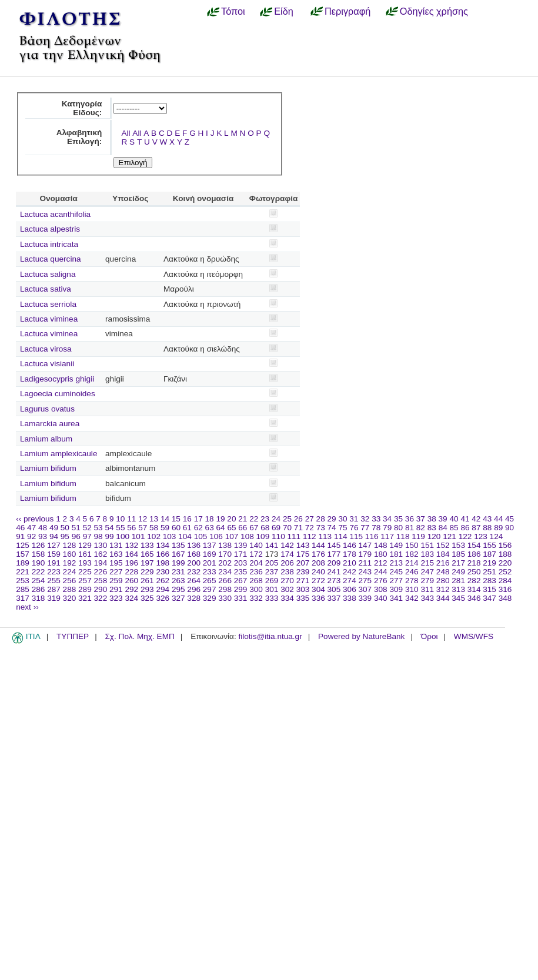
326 (163, 598)
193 (85, 563)
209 (334, 563)
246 (412, 572)
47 (31, 528)
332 (256, 598)
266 (225, 581)
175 (303, 554)
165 (147, 554)
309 (396, 589)
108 (247, 536)
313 (458, 589)
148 (381, 545)
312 (443, 589)
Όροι (430, 636)
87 (476, 528)
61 (187, 528)
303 (303, 589)
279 (427, 581)
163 (116, 554)
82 (421, 528)
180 (381, 554)
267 (241, 581)
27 (310, 519)
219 (489, 563)
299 (241, 589)
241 (334, 572)
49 (54, 528)
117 (387, 536)
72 (310, 528)
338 (350, 598)
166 (163, 554)
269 (272, 581)
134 (163, 545)
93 (43, 536)
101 (138, 536)
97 (87, 536)
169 (210, 554)
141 (272, 545)
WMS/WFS (474, 636)
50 (65, 528)
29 (332, 519)
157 (23, 554)
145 (334, 545)
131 (116, 545)
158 (39, 554)
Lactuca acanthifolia (55, 214)
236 (256, 572)
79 (387, 528)
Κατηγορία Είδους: (82, 108)
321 (85, 598)
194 (101, 563)
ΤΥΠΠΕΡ (73, 636)
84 (443, 528)
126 (39, 545)
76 (354, 528)
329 (210, 598)
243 (365, 572)
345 (458, 598)
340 (381, 598)
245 (396, 572)
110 (278, 536)
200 (194, 563)
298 (225, 589)
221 (23, 572)
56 (131, 528)
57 (143, 528)
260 (131, 581)
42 (476, 519)
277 (396, 581)
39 (443, 519)
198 (163, 563)
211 (365, 563)
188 (505, 554)
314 (474, 589)
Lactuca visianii (47, 364)
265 (210, 581)
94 (54, 536)
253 (23, 581)
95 (65, 536)
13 (154, 519)
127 (54, 545)
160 (70, 554)
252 (505, 572)
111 (294, 536)
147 (365, 545)
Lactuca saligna (48, 274)
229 (147, 572)
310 (412, 589)
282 (474, 581)
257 (85, 581)
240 (318, 572)
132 (131, 545)
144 (318, 545)
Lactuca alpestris (50, 229)
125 (23, 545)
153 (458, 545)
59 (165, 528)
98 (98, 536)
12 (143, 519)
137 (210, 545)
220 (505, 563)
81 (410, 528)
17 (198, 519)
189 (23, 563)
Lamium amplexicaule (59, 454)
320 (70, 598)
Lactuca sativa (46, 289)
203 (241, 563)
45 (509, 519)
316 (505, 589)
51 (76, 528)
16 (187, 519)
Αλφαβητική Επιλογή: (79, 137)
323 (116, 598)
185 (458, 554)
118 (403, 536)
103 (170, 536)
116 (372, 536)
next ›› (27, 607)
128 (70, 545)
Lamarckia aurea (50, 424)
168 (194, 554)
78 (376, 528)
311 (427, 589)
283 (489, 581)
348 (505, 598)
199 (178, 563)
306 (350, 589)
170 (225, 554)
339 (365, 598)
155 (489, 545)
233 (210, 572)
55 (120, 528)
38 (432, 519)
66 (243, 528)
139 (241, 545)
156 (505, 545)
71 (298, 528)
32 (365, 519)
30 (342, 519)
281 (458, 581)
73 (321, 528)
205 (272, 563)
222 (39, 572)
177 (334, 554)
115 (356, 536)
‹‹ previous (35, 519)
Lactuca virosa (46, 349)
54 (109, 528)
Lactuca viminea (49, 319)
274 (350, 581)
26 (298, 519)
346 (474, 598)
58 (154, 528)
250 (474, 572)
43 (487, 519)
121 (450, 536)
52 (87, 528)
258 (101, 581)
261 (147, 581)
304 (318, 589)
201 (210, 563)
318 (39, 598)
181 (396, 554)
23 (265, 519)
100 (123, 536)
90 (509, 528)
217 (458, 563)
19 (220, 519)
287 (54, 589)
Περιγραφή (347, 11)
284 (505, 581)
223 (54, 572)
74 (332, 528)
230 (163, 572)
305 (334, 589)
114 (341, 536)
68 (265, 528)
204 (256, 563)
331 (241, 598)
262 (163, 581)
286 (39, 589)
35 (398, 519)
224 (70, 572)
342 (412, 598)
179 (365, 554)
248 (443, 572)
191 (54, 563)
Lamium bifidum (48, 468)
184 (443, 554)
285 (23, 589)
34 (387, 519)
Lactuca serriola (48, 304)
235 (241, 572)
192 (70, 563)
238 (287, 572)
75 (342, 528)
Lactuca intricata (49, 244)
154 (474, 545)
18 (210, 519)
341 (396, 598)
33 (376, 519)
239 (303, 572)
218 (474, 563)
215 (427, 563)
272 (318, 581)
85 (454, 528)
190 (39, 563)
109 (263, 536)
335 (303, 598)
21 (243, 519)
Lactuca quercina (51, 259)
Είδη (284, 11)
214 (412, 563)
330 (225, 598)
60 (176, 528)
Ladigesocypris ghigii (57, 379)
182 (412, 554)
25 (287, 519)
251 (489, 572)
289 (85, 589)
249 (458, 572)
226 (101, 572)
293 (147, 589)
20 (231, 519)
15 (176, 519)
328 (194, 598)
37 (421, 519)
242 (350, 572)
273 (334, 581)
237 (272, 572)
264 (194, 581)
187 (489, 554)
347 (489, 598)
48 (43, 528)
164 (131, 554)
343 (427, 598)
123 (481, 536)
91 (20, 536)
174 (287, 554)
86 (465, 528)
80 (398, 528)
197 (147, 563)
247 (427, 572)
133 (147, 545)
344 (443, 598)
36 (410, 519)
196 (131, 563)
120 (434, 536)
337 (334, 598)
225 (85, 572)
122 (465, 536)
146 (350, 545)
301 (272, 589)
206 (287, 563)
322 (101, 598)
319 (54, 598)
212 (381, 563)
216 (443, 563)
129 (85, 545)
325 (147, 598)
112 (310, 536)
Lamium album (46, 439)
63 (210, 528)
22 (254, 519)
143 (303, 545)
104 (185, 536)
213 (396, 563)
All (126, 133)
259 (116, 581)
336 (318, 598)
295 (178, 589)
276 (381, 581)
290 (101, 589)
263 (178, 581)
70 (287, 528)
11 (131, 519)
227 (116, 572)
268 (256, 581)
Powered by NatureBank (361, 636)
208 (318, 563)
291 (116, 589)
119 (418, 536)
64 (221, 528)
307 (365, 589)
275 (365, 581)
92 (31, 536)
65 (231, 528)
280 (443, 581)
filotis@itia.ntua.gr (270, 636)
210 (350, 563)
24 (276, 519)
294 (163, 589)
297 (210, 589)
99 (109, 536)
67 (254, 528)
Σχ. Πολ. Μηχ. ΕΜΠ (139, 636)
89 (498, 528)
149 (396, 545)
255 (54, 581)
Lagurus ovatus (47, 409)
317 (23, 598)
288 (70, 589)
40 (454, 519)
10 (120, 519)
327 (178, 598)
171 (241, 554)
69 (276, 528)
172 (256, 554)
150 (412, 545)
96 (76, 536)
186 (474, 554)
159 (54, 554)
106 (216, 536)
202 (225, 563)
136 (194, 545)
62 (198, 528)
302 (287, 589)
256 (70, 581)
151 (427, 545)
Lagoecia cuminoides (58, 394)
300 (256, 589)
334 (287, 598)
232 (194, 572)
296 (194, 589)
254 (39, 581)
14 (165, 519)
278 (412, 581)
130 (101, 545)
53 (98, 528)
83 (432, 528)
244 (381, 572)
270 (287, 581)
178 (350, 554)
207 (303, 563)
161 (85, 554)
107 (232, 536)
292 (131, 589)
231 (178, 572)
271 (303, 581)
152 (443, 545)
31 (354, 519)
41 (465, 519)
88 (487, 528)
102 (154, 536)
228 (131, 572)
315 (489, 589)
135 (178, 545)
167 (178, 554)
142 (287, 545)
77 (365, 528)
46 (20, 528)
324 (131, 598)
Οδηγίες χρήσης (434, 11)
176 (318, 554)
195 (116, 563)
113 (325, 536)
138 (225, 545)
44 (498, 519)
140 (256, 545)
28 (321, 519)
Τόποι (233, 11)
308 (381, 589)
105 (201, 536)
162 (101, 554)
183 (427, 554)
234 (225, 572)
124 (497, 536)
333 (272, 598)
